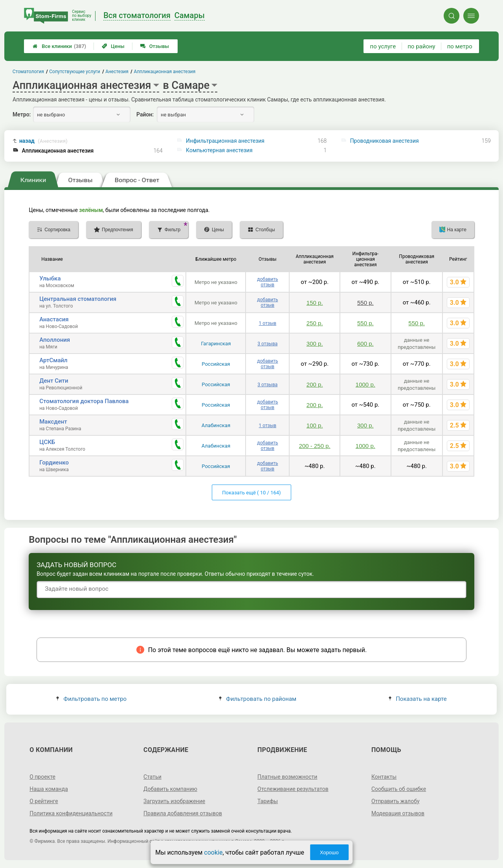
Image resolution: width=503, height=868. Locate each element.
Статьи (152, 777)
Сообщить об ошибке (399, 789)
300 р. (315, 344)
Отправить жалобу (396, 801)
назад (43, 141)
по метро (460, 46)
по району (421, 46)
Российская (216, 364)
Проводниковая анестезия (385, 141)
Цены (113, 46)
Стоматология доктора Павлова (84, 401)
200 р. (315, 384)
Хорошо (329, 852)
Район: (145, 114)
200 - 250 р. (315, 446)
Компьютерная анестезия (219, 150)
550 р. (365, 303)
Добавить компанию (170, 789)
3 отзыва (267, 344)
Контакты (384, 777)
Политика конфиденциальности (71, 813)
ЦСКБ (47, 442)
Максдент (53, 422)
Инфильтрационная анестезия (225, 141)
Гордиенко (54, 463)
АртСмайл (53, 360)
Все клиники (59, 46)
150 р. (315, 303)
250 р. (315, 323)
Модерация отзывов (398, 813)
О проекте (42, 777)
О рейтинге (44, 801)
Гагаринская (216, 344)
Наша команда (49, 789)
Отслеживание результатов (293, 789)
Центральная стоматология (78, 299)
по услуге (383, 46)
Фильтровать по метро (91, 699)
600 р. (365, 344)
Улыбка (50, 278)
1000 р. (365, 384)
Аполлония (55, 340)
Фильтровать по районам (258, 699)
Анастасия (54, 319)
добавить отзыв (267, 282)
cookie (213, 852)
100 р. (315, 425)
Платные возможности (287, 777)
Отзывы (155, 46)
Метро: (22, 114)
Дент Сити (54, 381)
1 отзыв (268, 323)
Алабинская (216, 425)
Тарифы (268, 801)
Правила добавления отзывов (183, 813)
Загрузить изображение (174, 801)
